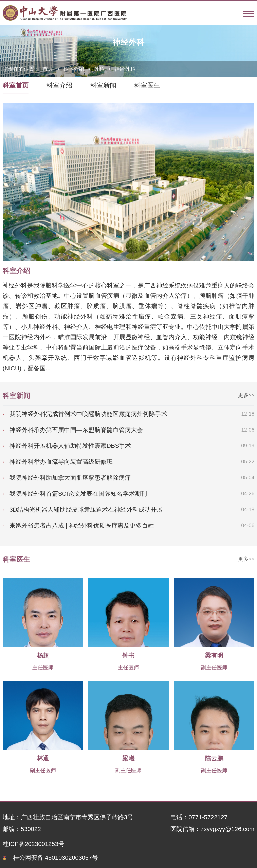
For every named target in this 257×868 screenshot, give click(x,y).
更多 (246, 395)
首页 (48, 69)
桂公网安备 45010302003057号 (56, 858)
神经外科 (125, 69)
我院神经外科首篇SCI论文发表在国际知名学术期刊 (78, 494)
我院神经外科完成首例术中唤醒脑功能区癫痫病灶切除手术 (88, 414)
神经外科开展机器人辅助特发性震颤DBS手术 (70, 446)
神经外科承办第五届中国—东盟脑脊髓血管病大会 (76, 430)
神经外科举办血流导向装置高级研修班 (61, 462)
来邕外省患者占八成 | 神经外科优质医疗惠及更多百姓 (82, 525)
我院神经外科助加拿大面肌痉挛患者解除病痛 (70, 478)
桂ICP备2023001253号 (34, 844)
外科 (99, 69)
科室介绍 (74, 69)
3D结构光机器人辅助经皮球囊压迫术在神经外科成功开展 (86, 510)
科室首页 (16, 85)
